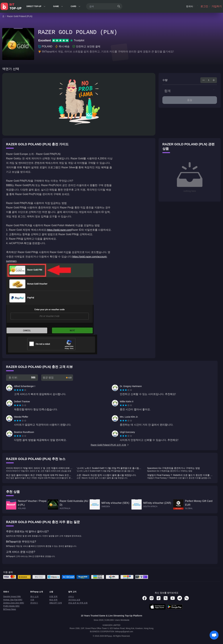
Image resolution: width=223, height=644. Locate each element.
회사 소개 (34, 597)
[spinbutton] (209, 80)
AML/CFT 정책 (56, 603)
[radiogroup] (20, 390)
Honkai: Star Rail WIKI (13, 600)
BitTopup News (10, 609)
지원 (32, 600)
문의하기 (34, 603)
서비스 (71, 597)
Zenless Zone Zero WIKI (14, 603)
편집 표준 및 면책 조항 (78, 603)
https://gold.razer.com (59, 230)
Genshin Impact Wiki (12, 597)
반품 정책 (53, 597)
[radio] (15, 390)
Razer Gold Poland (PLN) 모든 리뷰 (110, 445)
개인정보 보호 (74, 600)
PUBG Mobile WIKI (11, 606)
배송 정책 (53, 600)
